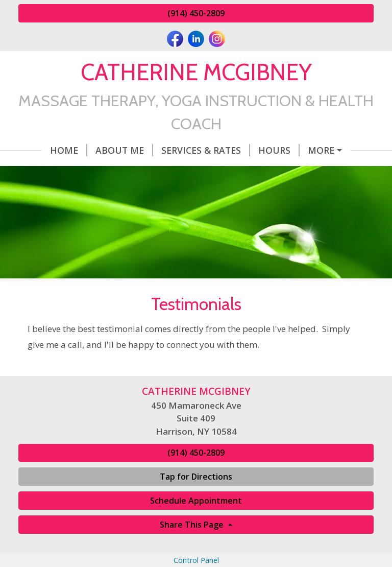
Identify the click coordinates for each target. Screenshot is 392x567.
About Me (124, 150)
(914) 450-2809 (196, 13)
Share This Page (193, 525)
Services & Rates (206, 150)
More (321, 150)
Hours (279, 150)
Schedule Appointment (196, 501)
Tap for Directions (196, 477)
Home (69, 150)
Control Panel (196, 560)
